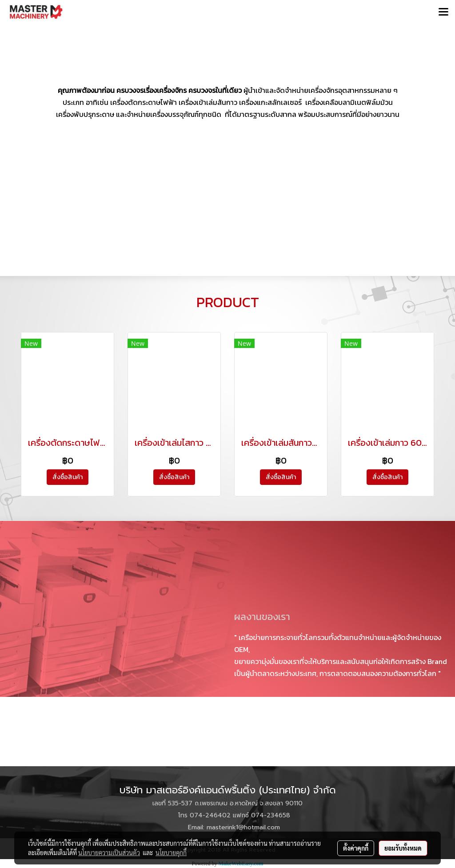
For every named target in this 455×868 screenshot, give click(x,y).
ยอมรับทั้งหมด (403, 848)
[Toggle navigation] (443, 12)
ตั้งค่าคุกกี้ (356, 848)
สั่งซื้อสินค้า (68, 477)
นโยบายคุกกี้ (171, 852)
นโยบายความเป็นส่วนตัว (109, 852)
